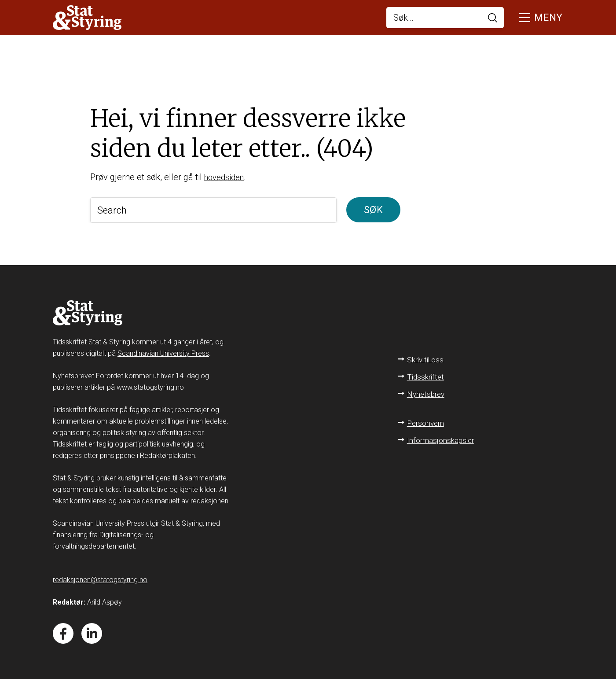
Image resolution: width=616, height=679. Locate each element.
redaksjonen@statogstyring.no (100, 577)
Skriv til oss (426, 356)
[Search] (213, 210)
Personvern (427, 420)
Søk (373, 210)
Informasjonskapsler (442, 437)
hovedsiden (226, 177)
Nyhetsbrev (427, 391)
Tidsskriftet (427, 374)
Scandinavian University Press (163, 350)
